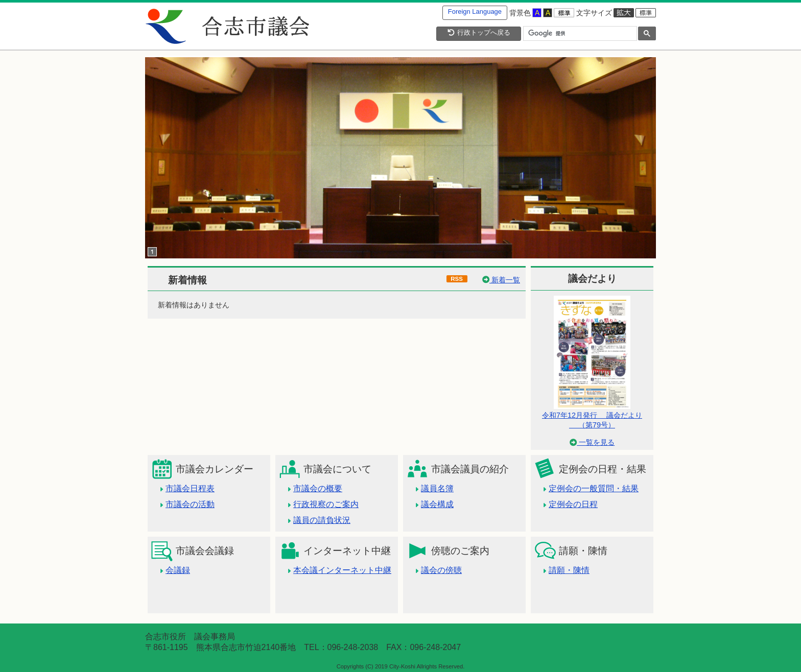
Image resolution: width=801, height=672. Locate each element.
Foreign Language (475, 11)
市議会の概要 (318, 488)
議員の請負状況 (322, 520)
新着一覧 (501, 280)
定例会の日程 (573, 504)
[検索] (579, 34)
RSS (457, 279)
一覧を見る (592, 442)
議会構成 (437, 504)
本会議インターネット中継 (342, 570)
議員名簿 (437, 488)
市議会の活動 (190, 504)
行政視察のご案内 (326, 504)
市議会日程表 (190, 488)
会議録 (178, 570)
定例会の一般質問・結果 (594, 488)
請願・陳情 (569, 570)
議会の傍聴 (441, 570)
